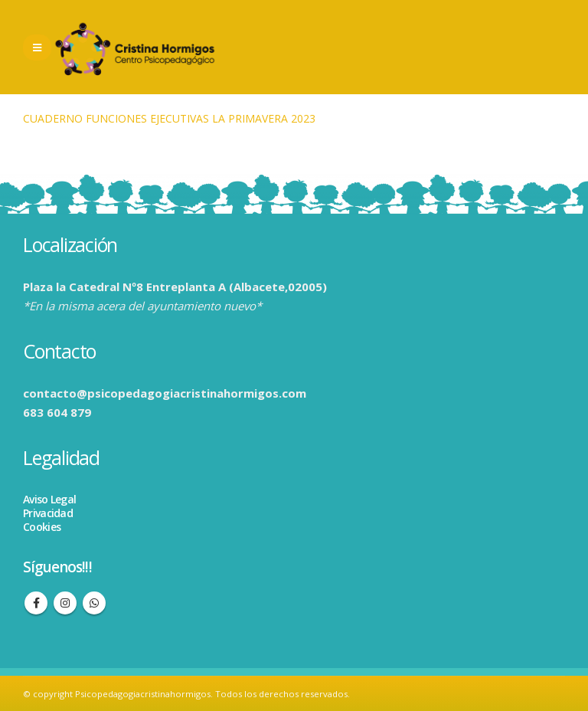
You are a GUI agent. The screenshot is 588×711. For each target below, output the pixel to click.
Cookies (42, 527)
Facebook (36, 603)
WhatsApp (94, 603)
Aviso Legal (49, 499)
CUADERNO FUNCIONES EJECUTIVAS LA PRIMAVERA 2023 (169, 118)
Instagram (65, 603)
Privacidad (48, 513)
